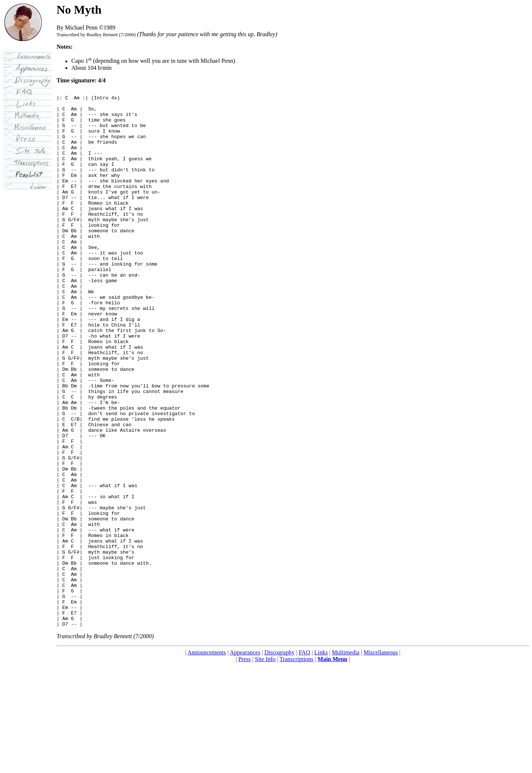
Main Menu (332, 767)
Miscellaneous (381, 760)
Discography (280, 760)
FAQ (305, 760)
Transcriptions (296, 767)
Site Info (265, 767)
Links (321, 760)
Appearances (245, 760)
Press (245, 767)
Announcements (207, 760)
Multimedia (346, 760)
